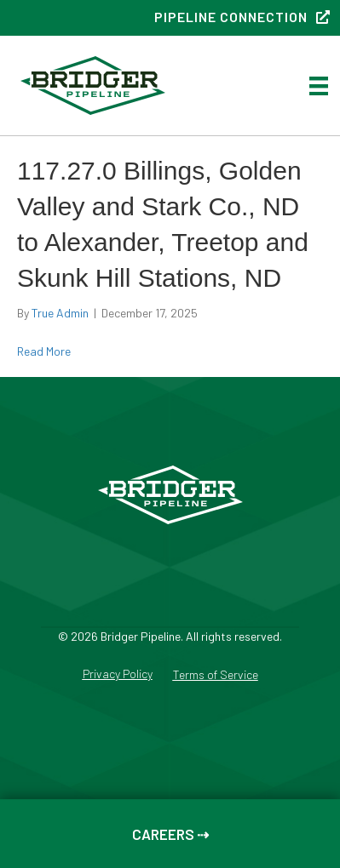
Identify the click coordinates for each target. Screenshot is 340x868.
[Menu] (319, 86)
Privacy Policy (118, 674)
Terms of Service (216, 675)
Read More (44, 351)
